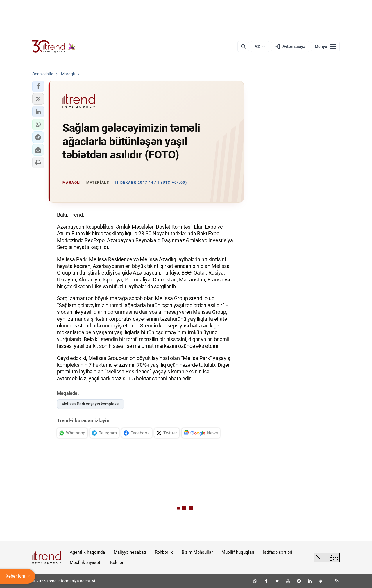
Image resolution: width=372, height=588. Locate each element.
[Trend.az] (54, 47)
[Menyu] (325, 47)
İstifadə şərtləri (278, 552)
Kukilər (117, 562)
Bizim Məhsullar (197, 552)
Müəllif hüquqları (238, 552)
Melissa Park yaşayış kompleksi (91, 404)
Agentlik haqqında (87, 552)
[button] (38, 86)
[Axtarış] (243, 47)
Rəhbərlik (164, 552)
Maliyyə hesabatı (130, 552)
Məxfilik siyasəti (86, 562)
